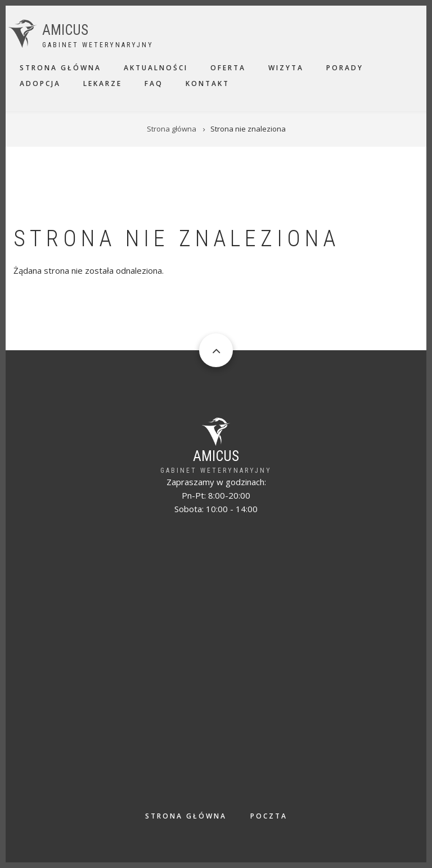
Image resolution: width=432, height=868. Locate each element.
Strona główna (60, 68)
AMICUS (65, 30)
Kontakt (208, 83)
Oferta (228, 68)
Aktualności (156, 68)
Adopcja (40, 83)
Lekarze (103, 83)
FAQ (154, 83)
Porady (345, 68)
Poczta (269, 816)
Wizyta (286, 68)
